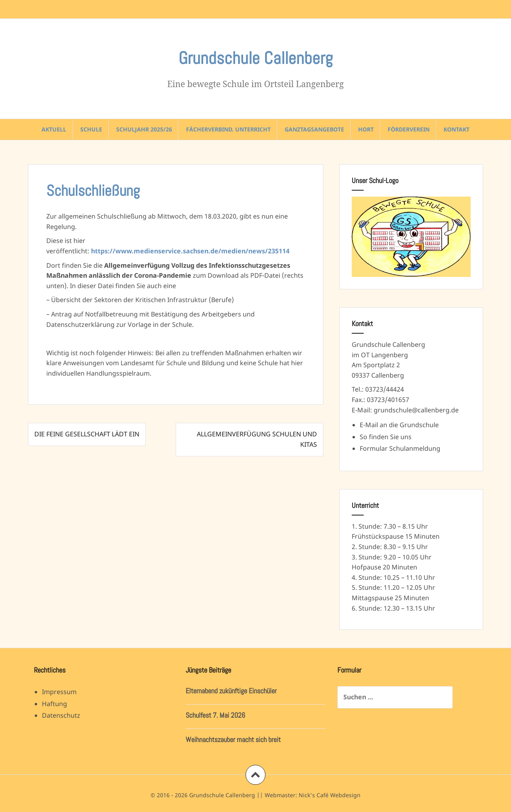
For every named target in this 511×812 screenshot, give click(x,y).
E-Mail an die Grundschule (399, 425)
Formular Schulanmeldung (400, 448)
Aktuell (54, 129)
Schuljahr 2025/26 (144, 129)
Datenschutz (61, 715)
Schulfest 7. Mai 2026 (215, 715)
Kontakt (457, 129)
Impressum (59, 692)
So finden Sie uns (386, 437)
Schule (91, 129)
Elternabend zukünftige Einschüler (231, 691)
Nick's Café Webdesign (330, 795)
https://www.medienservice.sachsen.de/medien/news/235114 (190, 251)
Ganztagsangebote (314, 129)
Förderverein (409, 129)
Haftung (54, 704)
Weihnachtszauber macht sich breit (233, 739)
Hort (366, 129)
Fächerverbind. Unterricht (228, 129)
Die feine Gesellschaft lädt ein (87, 434)
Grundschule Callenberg (256, 58)
